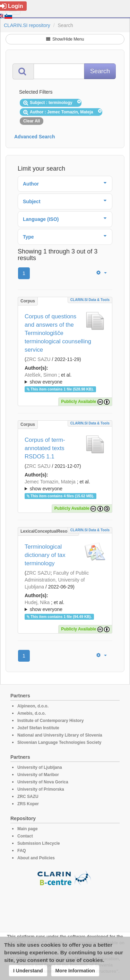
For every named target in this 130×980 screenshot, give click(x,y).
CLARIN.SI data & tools (90, 300)
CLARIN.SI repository (27, 25)
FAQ (22, 851)
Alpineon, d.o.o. (33, 706)
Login (12, 6)
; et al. (65, 379)
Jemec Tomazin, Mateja (50, 482)
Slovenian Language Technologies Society (59, 742)
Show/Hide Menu (65, 39)
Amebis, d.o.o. (32, 713)
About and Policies (36, 858)
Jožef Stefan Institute (38, 728)
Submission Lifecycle (39, 843)
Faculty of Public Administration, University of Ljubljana (57, 580)
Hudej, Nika (37, 602)
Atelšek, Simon (41, 375)
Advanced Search (35, 137)
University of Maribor (38, 775)
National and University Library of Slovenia (60, 735)
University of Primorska (41, 789)
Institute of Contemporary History (50, 721)
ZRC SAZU (38, 359)
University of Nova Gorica (43, 782)
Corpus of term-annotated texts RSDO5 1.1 (45, 448)
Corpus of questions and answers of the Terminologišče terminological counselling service (58, 333)
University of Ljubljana (40, 767)
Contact (25, 836)
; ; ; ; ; (65, 378)
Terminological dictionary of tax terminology (45, 555)
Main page (28, 829)
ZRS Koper (28, 804)
